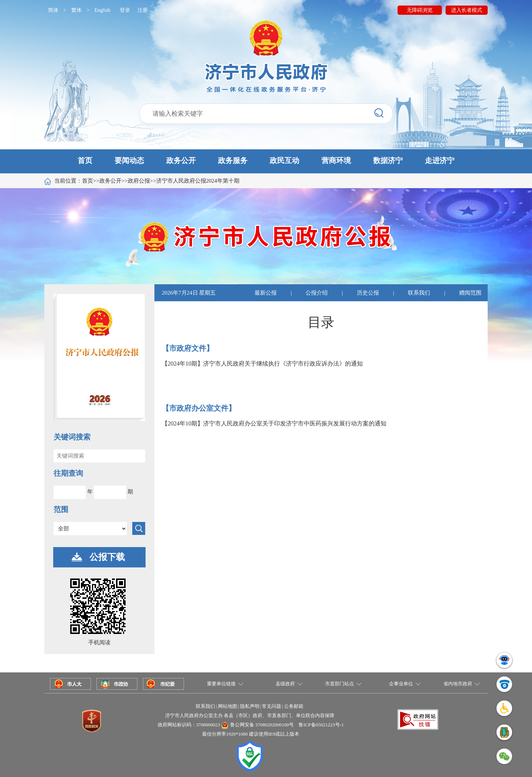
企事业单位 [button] (401, 684)
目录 (321, 322)
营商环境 (336, 160)
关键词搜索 (72, 437)
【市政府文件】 (188, 348)
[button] (266, 161)
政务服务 (233, 160)
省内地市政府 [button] (458, 684)
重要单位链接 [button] (221, 684)
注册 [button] (143, 10)
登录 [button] (125, 10)
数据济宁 (388, 160)
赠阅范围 (470, 293)
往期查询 (68, 473)
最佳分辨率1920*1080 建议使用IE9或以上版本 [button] (251, 734)
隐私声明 (250, 706)
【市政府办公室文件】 (199, 408)
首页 (85, 160)
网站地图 (228, 706)
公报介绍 (317, 293)
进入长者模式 (467, 10)
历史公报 (368, 293)
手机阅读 (99, 642)
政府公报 (139, 181)
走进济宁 (440, 160)
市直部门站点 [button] (340, 684)
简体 (53, 10)
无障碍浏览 (420, 10)
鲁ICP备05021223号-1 (321, 725)
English (103, 10)
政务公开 (181, 160)
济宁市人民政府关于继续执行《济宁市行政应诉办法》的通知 (283, 364)
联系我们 (419, 293)
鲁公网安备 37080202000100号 (262, 725)
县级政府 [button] (285, 684)
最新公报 (266, 293)
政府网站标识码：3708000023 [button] (189, 725)
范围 (61, 509)
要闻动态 (129, 160)
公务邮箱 (294, 706)
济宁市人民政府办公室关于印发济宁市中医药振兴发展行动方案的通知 (295, 423)
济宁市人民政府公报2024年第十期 (198, 181)
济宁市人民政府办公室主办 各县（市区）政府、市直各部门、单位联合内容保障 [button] (250, 715)
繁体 (76, 10)
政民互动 (284, 160)
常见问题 (272, 706)
